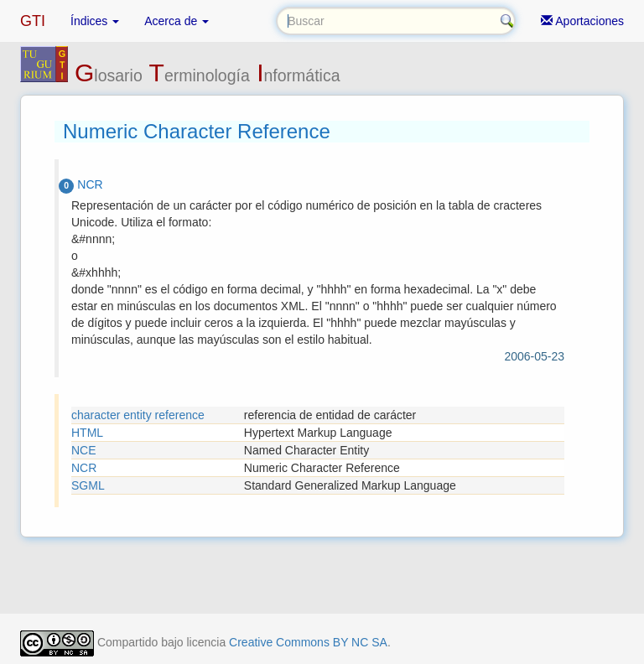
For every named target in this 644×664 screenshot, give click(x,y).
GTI (33, 21)
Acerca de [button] (177, 21)
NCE (84, 450)
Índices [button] (95, 21)
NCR (84, 468)
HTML (87, 433)
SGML (88, 485)
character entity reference (138, 415)
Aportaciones (582, 21)
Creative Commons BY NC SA (308, 642)
